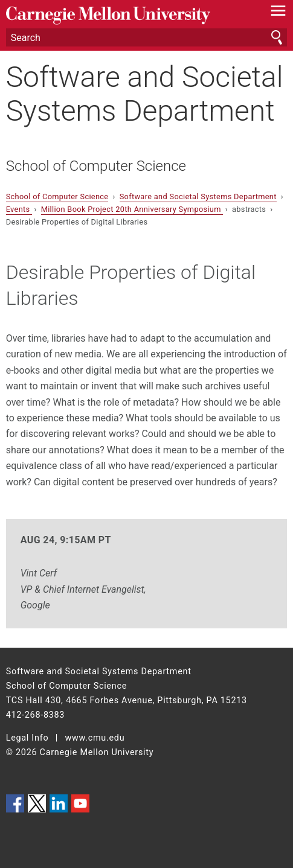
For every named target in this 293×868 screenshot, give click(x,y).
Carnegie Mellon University (126, 15)
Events (19, 209)
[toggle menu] (278, 13)
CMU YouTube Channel (80, 803)
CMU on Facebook (15, 803)
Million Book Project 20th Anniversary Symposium (132, 209)
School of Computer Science (96, 166)
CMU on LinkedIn (59, 803)
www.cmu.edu (95, 738)
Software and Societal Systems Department (145, 94)
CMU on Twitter (37, 803)
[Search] (147, 37)
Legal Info (27, 738)
